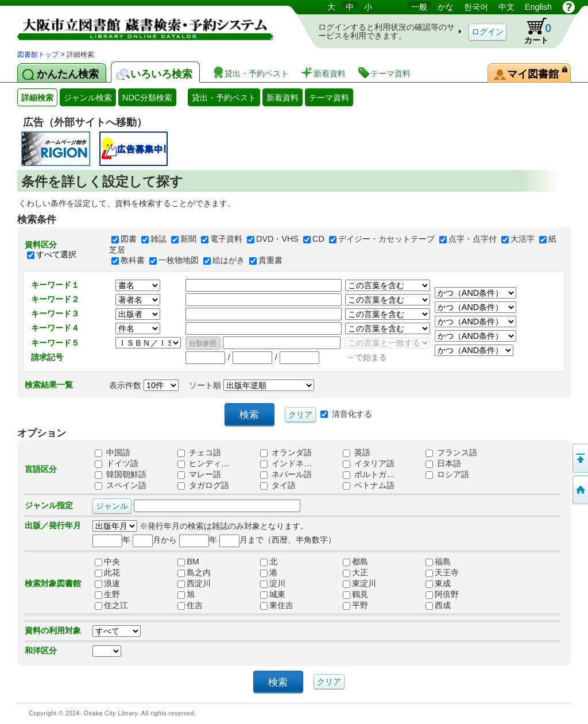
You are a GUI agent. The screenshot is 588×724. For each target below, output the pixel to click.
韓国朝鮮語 (121, 474)
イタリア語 (369, 463)
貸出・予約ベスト (224, 98)
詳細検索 (37, 98)
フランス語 (451, 452)
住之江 (111, 605)
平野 (355, 605)
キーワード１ (55, 285)
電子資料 (226, 239)
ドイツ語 (117, 463)
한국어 (476, 7)
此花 (107, 572)
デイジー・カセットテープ (386, 239)
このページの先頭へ (579, 458)
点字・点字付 (473, 239)
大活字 (523, 239)
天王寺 (442, 572)
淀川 (273, 583)
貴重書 (270, 260)
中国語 (113, 452)
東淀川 (359, 583)
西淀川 (194, 583)
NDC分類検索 (147, 98)
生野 (107, 594)
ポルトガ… (369, 474)
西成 (438, 605)
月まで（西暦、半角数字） (278, 540)
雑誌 (158, 239)
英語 (357, 452)
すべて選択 (56, 255)
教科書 (133, 260)
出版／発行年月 (53, 525)
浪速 (107, 583)
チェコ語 (199, 452)
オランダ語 (286, 452)
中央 (107, 562)
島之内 (194, 572)
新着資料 (283, 98)
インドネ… (286, 463)
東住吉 (277, 605)
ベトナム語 (369, 485)
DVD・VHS (277, 239)
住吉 (190, 605)
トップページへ (579, 490)
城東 (273, 594)
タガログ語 (203, 485)
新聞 (188, 239)
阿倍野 (442, 594)
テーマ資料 (329, 98)
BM (188, 562)
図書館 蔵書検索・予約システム (138, 24)
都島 (355, 562)
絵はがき (229, 260)
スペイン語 (121, 485)
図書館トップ (38, 55)
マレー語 (199, 474)
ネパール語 (286, 474)
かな (446, 7)
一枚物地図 (179, 260)
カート (532, 31)
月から (155, 540)
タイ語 (278, 485)
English (538, 7)
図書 (129, 239)
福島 (438, 562)
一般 (419, 7)
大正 (355, 572)
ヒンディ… (203, 463)
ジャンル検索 (88, 98)
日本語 (443, 463)
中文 (506, 7)
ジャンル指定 (49, 505)
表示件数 (144, 385)
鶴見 (355, 594)
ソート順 (252, 385)
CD (318, 239)
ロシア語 (447, 474)
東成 (438, 583)
